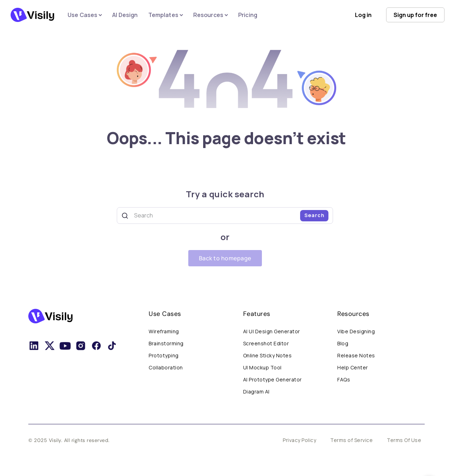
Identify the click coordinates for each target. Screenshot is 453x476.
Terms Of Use (404, 440)
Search (314, 215)
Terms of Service (351, 440)
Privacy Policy (299, 440)
